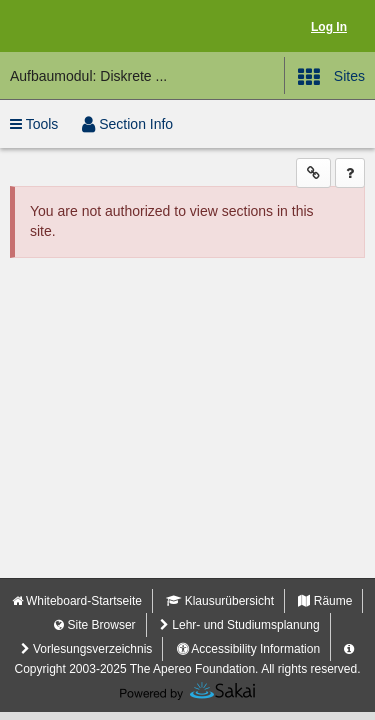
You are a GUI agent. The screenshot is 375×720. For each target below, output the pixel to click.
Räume (325, 601)
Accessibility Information (248, 649)
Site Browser (94, 625)
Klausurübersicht (220, 601)
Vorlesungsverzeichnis (87, 649)
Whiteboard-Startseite (77, 601)
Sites (331, 77)
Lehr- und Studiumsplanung (240, 625)
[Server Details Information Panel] (349, 649)
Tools (34, 124)
